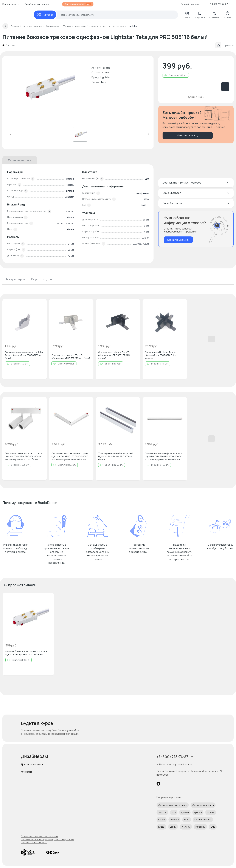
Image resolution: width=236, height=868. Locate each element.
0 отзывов (11, 45)
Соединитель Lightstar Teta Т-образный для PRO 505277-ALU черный (114, 355)
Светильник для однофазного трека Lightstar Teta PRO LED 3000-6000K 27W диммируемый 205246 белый (163, 456)
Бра (174, 812)
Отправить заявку (188, 135)
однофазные (142, 193)
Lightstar (106, 77)
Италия (70, 191)
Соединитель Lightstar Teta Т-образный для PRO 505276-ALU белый (71, 357)
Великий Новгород (192, 4)
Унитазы (186, 827)
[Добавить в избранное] (42, 304)
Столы (162, 820)
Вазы (187, 820)
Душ (213, 827)
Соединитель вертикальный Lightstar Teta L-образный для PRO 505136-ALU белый (24, 355)
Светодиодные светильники (173, 805)
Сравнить (224, 45)
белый (71, 229)
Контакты (26, 772)
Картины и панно (203, 820)
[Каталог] (45, 15)
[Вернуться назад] (5, 26)
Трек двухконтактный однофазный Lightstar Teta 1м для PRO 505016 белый (116, 456)
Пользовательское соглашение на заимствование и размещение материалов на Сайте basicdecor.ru (47, 839)
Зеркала (174, 820)
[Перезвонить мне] (196, 229)
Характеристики (20, 160)
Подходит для (42, 279)
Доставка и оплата (32, 764)
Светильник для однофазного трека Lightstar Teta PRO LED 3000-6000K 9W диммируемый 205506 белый (23, 456)
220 (147, 179)
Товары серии (15, 279)
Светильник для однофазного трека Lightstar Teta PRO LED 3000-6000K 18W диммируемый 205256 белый (70, 456)
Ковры (161, 827)
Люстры (162, 812)
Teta (103, 82)
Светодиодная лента (203, 805)
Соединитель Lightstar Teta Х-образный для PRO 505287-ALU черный (161, 355)
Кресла (198, 812)
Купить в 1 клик (196, 97)
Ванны (173, 827)
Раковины (200, 827)
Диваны (185, 812)
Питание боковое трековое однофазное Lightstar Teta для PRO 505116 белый (26, 653)
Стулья (211, 812)
